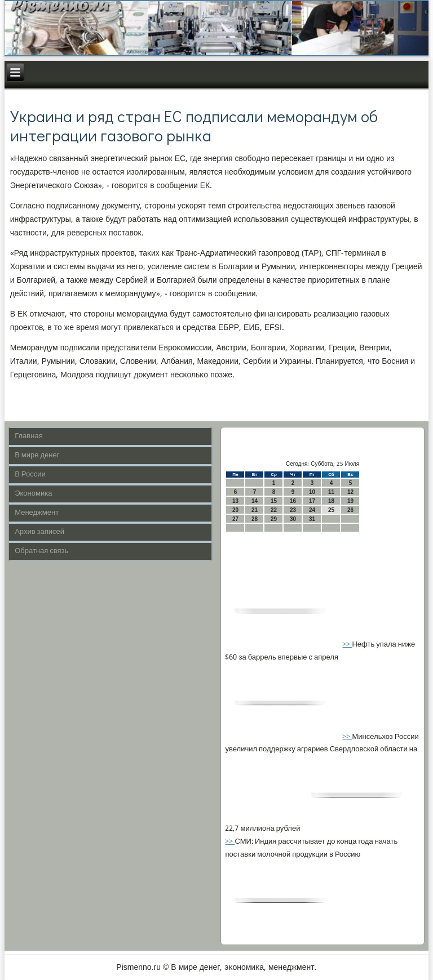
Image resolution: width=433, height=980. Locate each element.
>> (347, 645)
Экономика (33, 494)
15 (274, 501)
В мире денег (37, 455)
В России (30, 475)
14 (255, 501)
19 (350, 501)
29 (274, 519)
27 (235, 519)
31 (312, 519)
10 (312, 492)
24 (312, 510)
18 (331, 501)
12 (350, 492)
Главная (28, 436)
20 (235, 510)
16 (293, 501)
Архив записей (39, 532)
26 (350, 510)
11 (331, 492)
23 (293, 510)
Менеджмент (37, 513)
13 (235, 501)
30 (293, 519)
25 (331, 510)
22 (274, 510)
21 (255, 510)
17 (312, 501)
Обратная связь (41, 551)
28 (255, 519)
